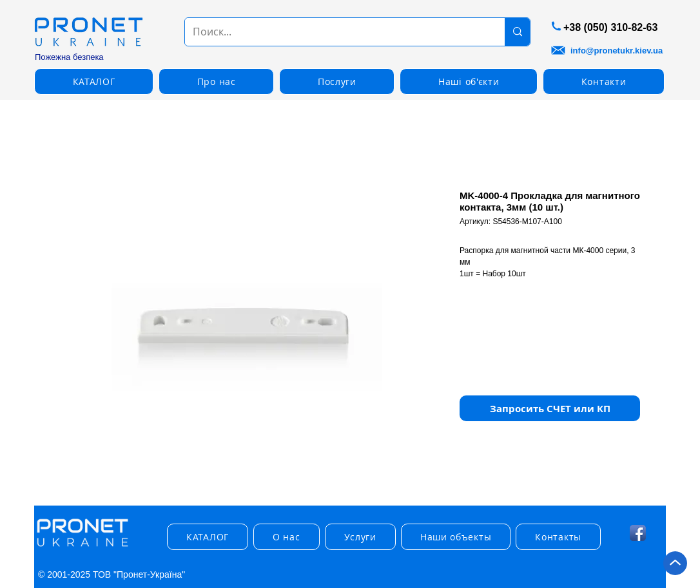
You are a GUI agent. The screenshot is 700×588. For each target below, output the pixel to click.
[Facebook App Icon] (638, 533)
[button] (550, 408)
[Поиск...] (335, 32)
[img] (83, 547)
